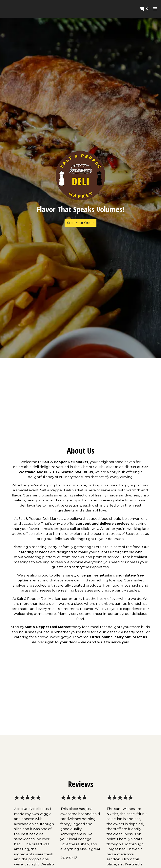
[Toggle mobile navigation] (155, 9)
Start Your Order (80, 223)
